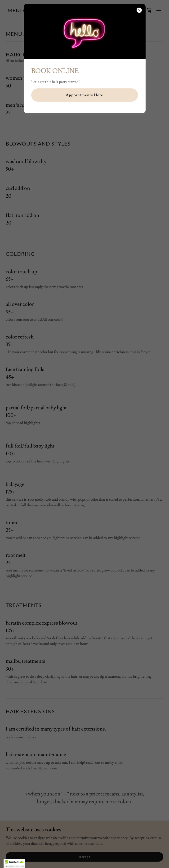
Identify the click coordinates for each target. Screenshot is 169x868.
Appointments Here (84, 95)
